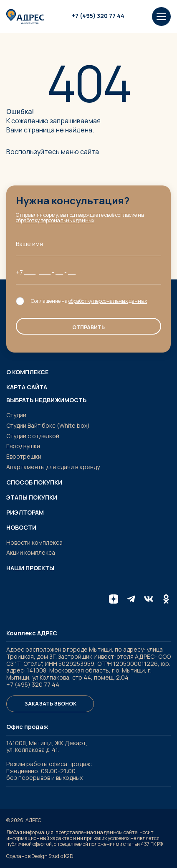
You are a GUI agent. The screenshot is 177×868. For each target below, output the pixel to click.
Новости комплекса (34, 542)
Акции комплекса (31, 552)
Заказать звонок (50, 704)
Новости (21, 528)
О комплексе (27, 372)
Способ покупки (34, 482)
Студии (16, 415)
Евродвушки (23, 446)
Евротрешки (24, 456)
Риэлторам (25, 513)
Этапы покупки (32, 497)
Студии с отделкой (33, 436)
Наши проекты (30, 568)
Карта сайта (27, 387)
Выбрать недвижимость (46, 400)
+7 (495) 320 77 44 (98, 16)
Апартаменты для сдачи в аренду (53, 467)
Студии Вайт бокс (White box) (48, 425)
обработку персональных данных (55, 220)
